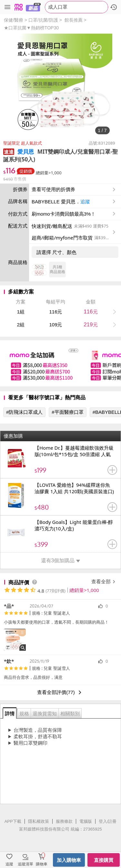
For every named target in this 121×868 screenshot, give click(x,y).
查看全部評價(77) (60, 692)
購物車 (42, 864)
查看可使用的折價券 (74, 189)
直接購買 (104, 860)
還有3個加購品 (61, 561)
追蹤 (85, 202)
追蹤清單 (25, 864)
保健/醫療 (14, 20)
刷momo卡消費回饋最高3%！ (64, 214)
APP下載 (13, 821)
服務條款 (64, 821)
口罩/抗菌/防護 (43, 20)
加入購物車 (69, 860)
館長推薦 (74, 20)
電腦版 (86, 821)
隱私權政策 (39, 821)
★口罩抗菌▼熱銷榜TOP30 (31, 28)
